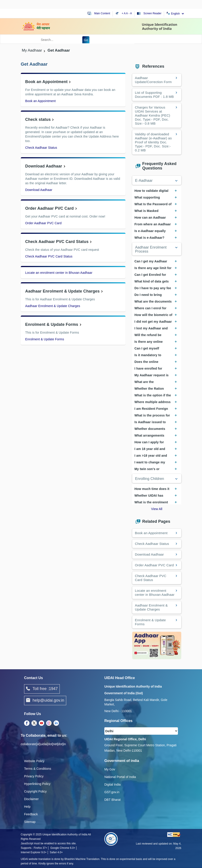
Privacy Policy (34, 776)
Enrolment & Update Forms (52, 324)
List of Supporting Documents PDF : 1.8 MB (154, 95)
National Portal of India (120, 777)
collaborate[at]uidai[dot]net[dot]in (43, 744)
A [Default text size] (127, 13)
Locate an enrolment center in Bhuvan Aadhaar (59, 273)
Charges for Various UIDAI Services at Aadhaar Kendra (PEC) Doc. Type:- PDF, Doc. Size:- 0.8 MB (153, 115)
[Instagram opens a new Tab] (49, 723)
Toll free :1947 (42, 689)
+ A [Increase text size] (124, 13)
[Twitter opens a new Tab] (34, 723)
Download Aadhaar (44, 166)
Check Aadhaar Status (41, 148)
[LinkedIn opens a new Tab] (56, 723)
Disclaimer (31, 799)
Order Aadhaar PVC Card (49, 208)
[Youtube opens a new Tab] (41, 723)
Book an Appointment (46, 82)
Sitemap (30, 822)
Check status (38, 119)
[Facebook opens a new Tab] (27, 723)
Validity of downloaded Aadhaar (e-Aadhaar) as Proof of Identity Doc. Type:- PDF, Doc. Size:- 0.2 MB (153, 142)
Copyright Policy (35, 791)
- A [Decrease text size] (130, 13)
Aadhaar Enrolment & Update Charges (62, 291)
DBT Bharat (112, 800)
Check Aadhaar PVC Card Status (57, 242)
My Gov (110, 769)
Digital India (112, 784)
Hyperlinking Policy (37, 784)
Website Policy (34, 761)
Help (27, 807)
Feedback (31, 814)
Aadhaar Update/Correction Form (154, 80)
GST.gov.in (112, 792)
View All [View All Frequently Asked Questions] (157, 509)
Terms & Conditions (38, 769)
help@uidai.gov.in (45, 701)
